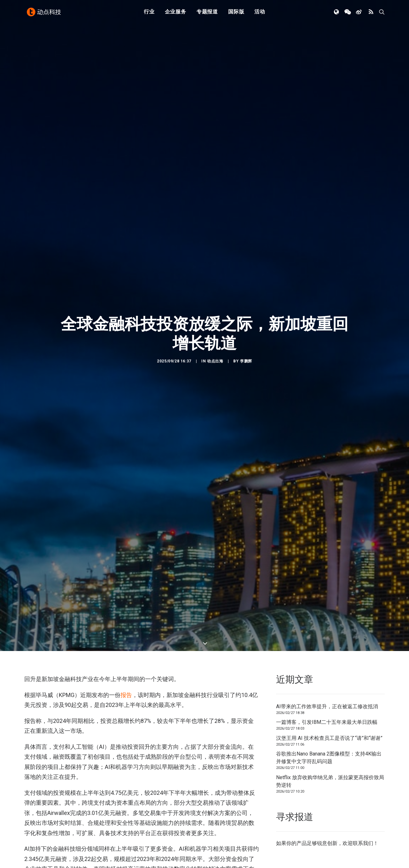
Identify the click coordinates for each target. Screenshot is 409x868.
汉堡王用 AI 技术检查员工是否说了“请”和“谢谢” (329, 691)
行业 (149, 14)
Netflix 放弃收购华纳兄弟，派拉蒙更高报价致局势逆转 (330, 734)
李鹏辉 (246, 337)
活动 (260, 14)
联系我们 (363, 796)
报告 (126, 648)
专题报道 (207, 14)
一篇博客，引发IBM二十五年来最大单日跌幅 (327, 675)
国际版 (236, 14)
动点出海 (215, 337)
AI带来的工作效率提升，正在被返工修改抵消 (327, 659)
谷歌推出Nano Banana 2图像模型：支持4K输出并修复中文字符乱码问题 (329, 711)
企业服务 (176, 14)
